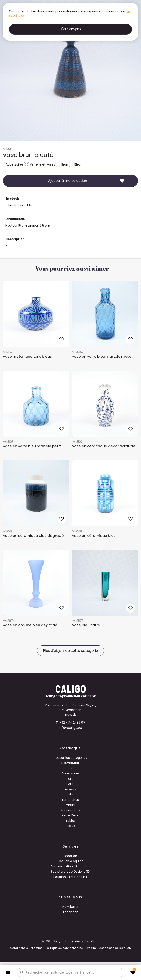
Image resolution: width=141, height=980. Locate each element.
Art (70, 784)
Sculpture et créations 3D (70, 872)
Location (71, 856)
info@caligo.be (70, 728)
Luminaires (70, 800)
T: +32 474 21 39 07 (70, 723)
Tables (70, 821)
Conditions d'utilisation (26, 948)
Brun (65, 164)
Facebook (71, 912)
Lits (70, 794)
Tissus (70, 826)
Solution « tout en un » (70, 877)
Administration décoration (71, 866)
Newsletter (71, 907)
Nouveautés (71, 763)
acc (71, 768)
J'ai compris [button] (71, 29)
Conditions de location (115, 948)
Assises (70, 789)
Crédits (91, 948)
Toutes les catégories (70, 758)
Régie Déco (70, 815)
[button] (8, 973)
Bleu (78, 164)
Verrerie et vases (42, 164)
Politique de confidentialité (64, 948)
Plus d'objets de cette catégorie (70, 651)
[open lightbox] (70, 70)
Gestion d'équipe (70, 861)
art (70, 779)
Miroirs (70, 805)
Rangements (71, 810)
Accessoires (14, 164)
